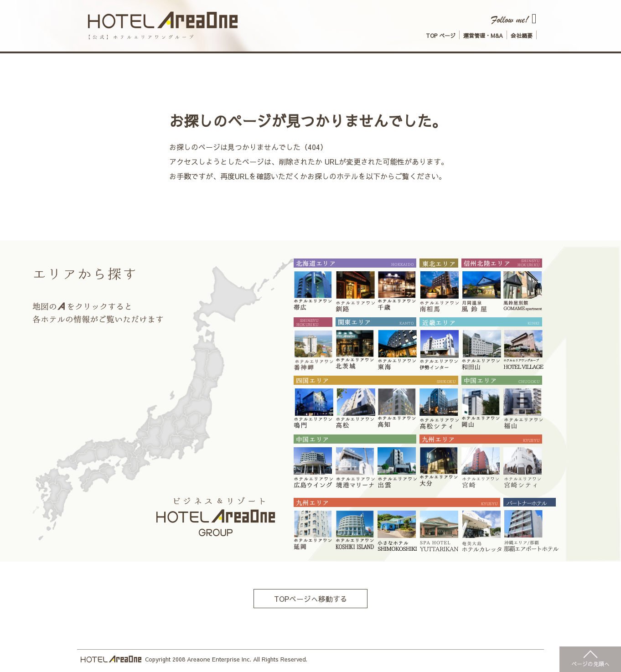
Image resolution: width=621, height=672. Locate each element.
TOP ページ (441, 36)
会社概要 (522, 36)
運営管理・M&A (483, 36)
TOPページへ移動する (310, 599)
